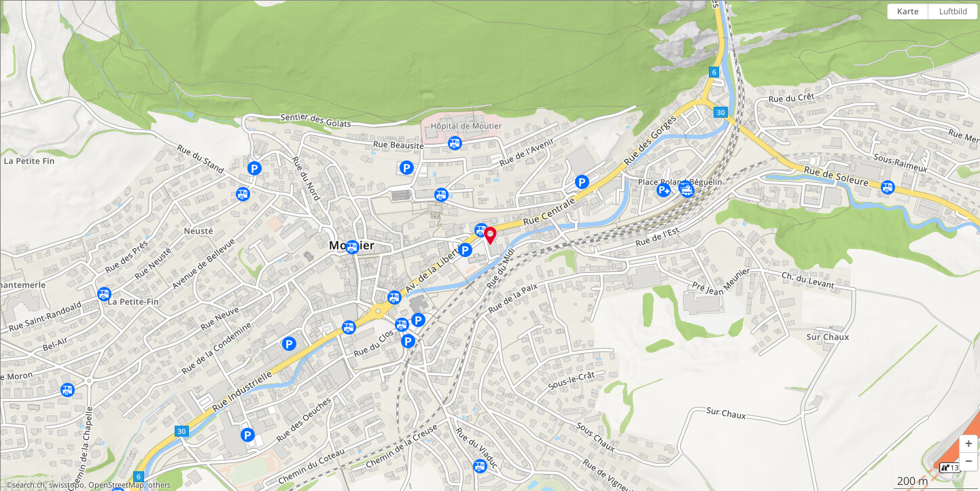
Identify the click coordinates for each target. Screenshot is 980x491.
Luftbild (953, 11)
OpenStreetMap (116, 485)
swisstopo (67, 485)
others (159, 485)
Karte (908, 11)
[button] (968, 444)
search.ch (29, 485)
